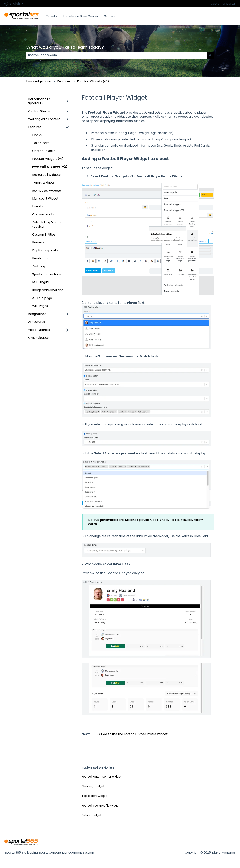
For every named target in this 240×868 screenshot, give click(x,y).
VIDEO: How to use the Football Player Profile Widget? (130, 734)
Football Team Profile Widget (101, 806)
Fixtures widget (91, 815)
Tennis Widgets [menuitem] (43, 183)
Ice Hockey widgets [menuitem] (46, 191)
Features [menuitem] (35, 127)
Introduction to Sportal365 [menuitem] (39, 101)
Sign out (110, 16)
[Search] (210, 55)
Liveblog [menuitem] (38, 206)
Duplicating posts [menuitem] (45, 250)
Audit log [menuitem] (39, 266)
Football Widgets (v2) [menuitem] (50, 167)
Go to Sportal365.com (215, 16)
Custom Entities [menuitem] (44, 234)
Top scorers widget (94, 796)
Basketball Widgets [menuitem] (46, 175)
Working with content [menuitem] (44, 119)
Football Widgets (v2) (93, 81)
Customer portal (223, 4)
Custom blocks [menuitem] (43, 214)
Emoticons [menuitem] (40, 258)
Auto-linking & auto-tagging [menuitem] (47, 224)
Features (64, 81)
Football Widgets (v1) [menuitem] (48, 159)
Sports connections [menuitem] (47, 274)
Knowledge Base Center (81, 16)
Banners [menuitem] (38, 242)
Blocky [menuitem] (37, 135)
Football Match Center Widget (102, 777)
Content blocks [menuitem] (44, 151)
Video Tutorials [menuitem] (39, 330)
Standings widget (93, 786)
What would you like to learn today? (65, 47)
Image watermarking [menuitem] (48, 290)
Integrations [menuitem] (37, 314)
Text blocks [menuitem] (41, 143)
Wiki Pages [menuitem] (40, 306)
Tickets (51, 16)
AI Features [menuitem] (36, 322)
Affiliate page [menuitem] (42, 298)
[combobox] (116, 55)
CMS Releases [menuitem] (38, 338)
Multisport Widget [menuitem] (45, 198)
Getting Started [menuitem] (40, 111)
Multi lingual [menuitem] (41, 282)
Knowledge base (38, 81)
